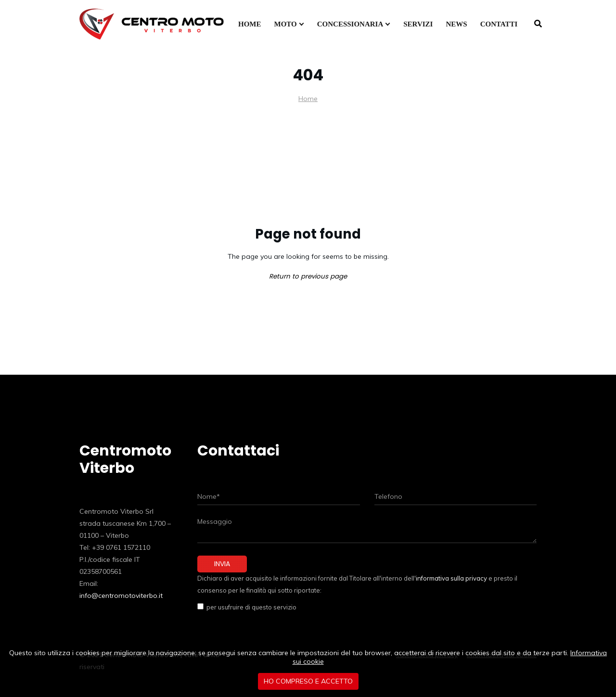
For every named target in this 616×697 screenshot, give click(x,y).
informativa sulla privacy (451, 578)
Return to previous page (308, 276)
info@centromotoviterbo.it (121, 596)
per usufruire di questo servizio (250, 607)
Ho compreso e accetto (308, 681)
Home (308, 99)
